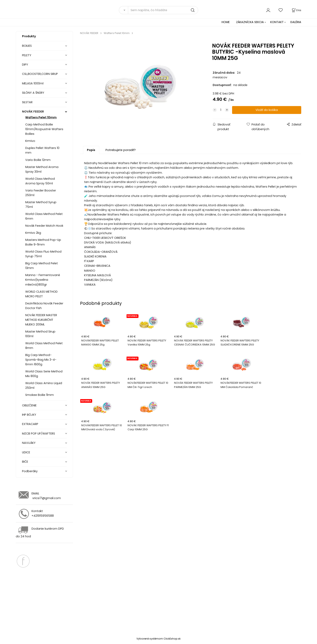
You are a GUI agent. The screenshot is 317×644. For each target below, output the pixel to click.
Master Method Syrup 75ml (41, 205)
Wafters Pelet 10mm (41, 117)
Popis (91, 150)
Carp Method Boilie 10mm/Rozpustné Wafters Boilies (44, 129)
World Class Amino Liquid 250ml (44, 385)
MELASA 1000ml (33, 83)
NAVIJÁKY (29, 443)
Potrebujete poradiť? (121, 150)
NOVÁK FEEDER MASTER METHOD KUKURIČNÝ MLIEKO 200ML (41, 320)
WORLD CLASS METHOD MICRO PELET (41, 294)
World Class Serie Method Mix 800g (44, 374)
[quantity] (221, 110)
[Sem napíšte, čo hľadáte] (163, 10)
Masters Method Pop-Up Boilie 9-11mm (43, 242)
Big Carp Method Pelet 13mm (42, 266)
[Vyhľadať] (123, 10)
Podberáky (30, 471)
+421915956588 (43, 516)
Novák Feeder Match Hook (44, 226)
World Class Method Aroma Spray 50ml (40, 181)
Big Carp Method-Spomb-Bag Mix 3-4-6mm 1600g (41, 360)
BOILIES (27, 46)
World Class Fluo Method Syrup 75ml (43, 254)
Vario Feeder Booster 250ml (41, 193)
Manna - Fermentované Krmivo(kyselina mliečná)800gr (43, 280)
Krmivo (30, 141)
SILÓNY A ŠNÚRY (33, 93)
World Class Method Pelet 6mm (44, 216)
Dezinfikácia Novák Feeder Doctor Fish (44, 306)
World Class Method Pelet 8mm (44, 346)
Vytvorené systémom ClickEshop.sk (158, 639)
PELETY (27, 55)
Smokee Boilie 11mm (40, 395)
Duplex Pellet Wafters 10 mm (42, 150)
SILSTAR (27, 102)
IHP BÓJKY (29, 415)
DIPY (25, 65)
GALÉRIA (296, 22)
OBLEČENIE (29, 405)
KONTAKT (277, 22)
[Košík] (296, 10)
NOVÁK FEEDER (33, 112)
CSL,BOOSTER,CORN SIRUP (40, 74)
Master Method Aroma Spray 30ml (42, 169)
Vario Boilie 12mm (38, 160)
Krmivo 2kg (33, 233)
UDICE (26, 452)
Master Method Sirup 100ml (40, 334)
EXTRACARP (30, 424)
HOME (226, 22)
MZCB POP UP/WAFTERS (39, 434)
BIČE (25, 462)
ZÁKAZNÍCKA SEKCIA (250, 22)
